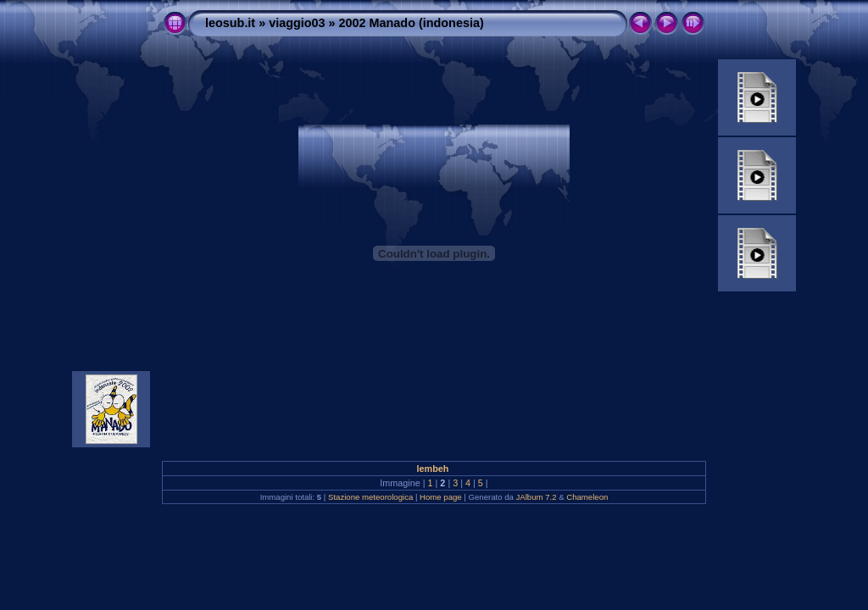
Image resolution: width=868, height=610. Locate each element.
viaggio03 (297, 23)
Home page (441, 497)
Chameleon (587, 497)
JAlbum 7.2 (537, 497)
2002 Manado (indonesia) (412, 23)
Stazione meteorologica (370, 497)
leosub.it (230, 23)
